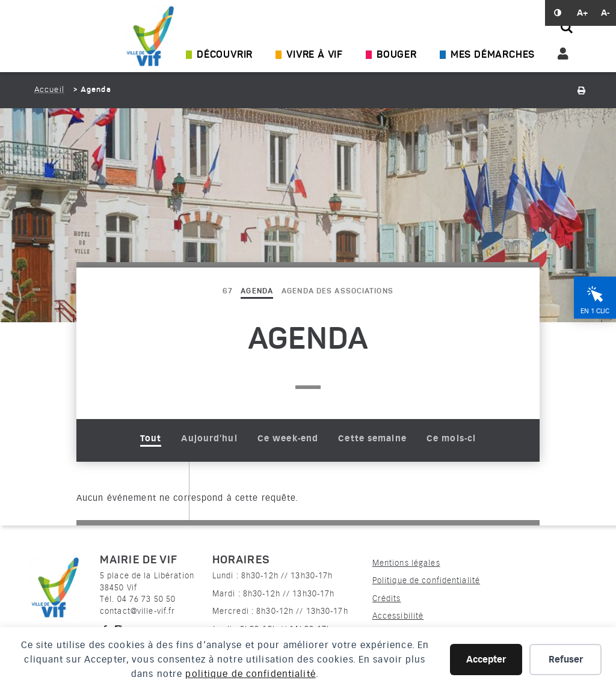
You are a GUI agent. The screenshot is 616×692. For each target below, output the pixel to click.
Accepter (486, 660)
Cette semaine (372, 439)
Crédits (387, 599)
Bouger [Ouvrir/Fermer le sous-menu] (397, 55)
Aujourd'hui (209, 439)
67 (227, 292)
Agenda (257, 292)
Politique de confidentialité (426, 580)
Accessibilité (398, 616)
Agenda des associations (337, 292)
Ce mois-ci (451, 439)
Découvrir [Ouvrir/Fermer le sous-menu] (225, 55)
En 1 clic (595, 311)
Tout (151, 439)
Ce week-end (288, 439)
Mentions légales (406, 563)
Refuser (566, 660)
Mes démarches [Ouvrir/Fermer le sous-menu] (493, 55)
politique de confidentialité (250, 674)
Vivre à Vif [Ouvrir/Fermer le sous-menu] (315, 55)
